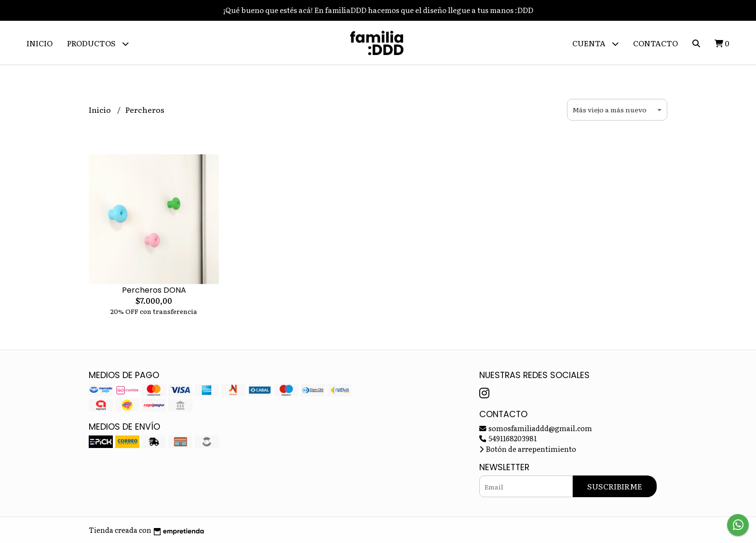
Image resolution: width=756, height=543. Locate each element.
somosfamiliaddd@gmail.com (536, 428)
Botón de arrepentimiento (528, 449)
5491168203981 (508, 438)
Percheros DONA (154, 290)
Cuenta (595, 44)
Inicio (40, 43)
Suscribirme (615, 486)
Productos (98, 44)
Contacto (655, 43)
